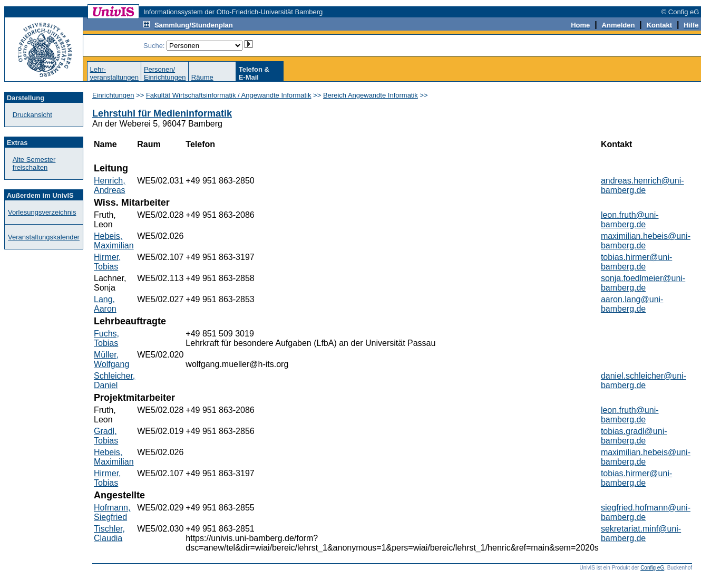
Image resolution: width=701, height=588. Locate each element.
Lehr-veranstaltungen (114, 73)
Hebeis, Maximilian (114, 241)
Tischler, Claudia (109, 533)
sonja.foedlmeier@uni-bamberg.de (643, 283)
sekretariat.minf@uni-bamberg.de (641, 533)
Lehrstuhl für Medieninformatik (162, 113)
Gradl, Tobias (106, 436)
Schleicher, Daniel (114, 380)
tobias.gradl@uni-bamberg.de (634, 436)
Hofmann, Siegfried (112, 512)
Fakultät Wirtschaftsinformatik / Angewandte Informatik (229, 95)
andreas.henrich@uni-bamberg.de (642, 185)
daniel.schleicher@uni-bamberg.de (644, 380)
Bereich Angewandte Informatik (371, 95)
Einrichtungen (113, 95)
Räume (202, 77)
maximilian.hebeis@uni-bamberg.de (646, 241)
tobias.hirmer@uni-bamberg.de (636, 262)
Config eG (652, 568)
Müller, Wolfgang (111, 359)
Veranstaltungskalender (44, 237)
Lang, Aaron (105, 304)
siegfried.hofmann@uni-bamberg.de (646, 512)
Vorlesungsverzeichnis (42, 212)
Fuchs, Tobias (106, 338)
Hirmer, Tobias (108, 262)
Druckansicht (32, 115)
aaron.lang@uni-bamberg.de (632, 304)
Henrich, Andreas (110, 185)
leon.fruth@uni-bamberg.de (630, 220)
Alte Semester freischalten (34, 163)
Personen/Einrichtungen (165, 73)
